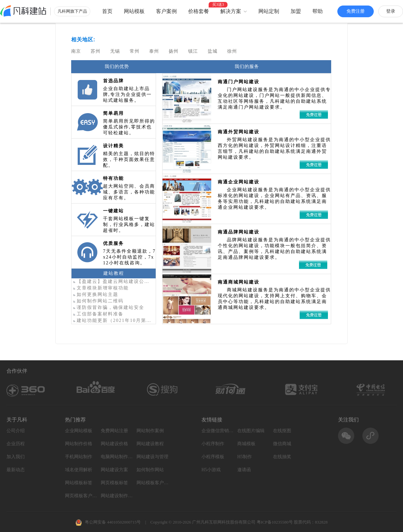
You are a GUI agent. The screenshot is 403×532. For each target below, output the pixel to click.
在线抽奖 (282, 457)
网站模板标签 (79, 483)
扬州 (174, 51)
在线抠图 (282, 431)
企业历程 (16, 444)
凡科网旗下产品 (72, 11)
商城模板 (246, 444)
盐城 (213, 51)
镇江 (193, 51)
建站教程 (114, 273)
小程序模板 (213, 457)
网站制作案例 (150, 431)
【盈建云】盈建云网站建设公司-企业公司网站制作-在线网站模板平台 (112, 281)
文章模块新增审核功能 (100, 288)
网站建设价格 (114, 444)
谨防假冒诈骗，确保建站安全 (108, 307)
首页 (107, 11)
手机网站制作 (79, 457)
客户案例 (166, 11)
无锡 (115, 51)
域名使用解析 (79, 470)
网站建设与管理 (152, 457)
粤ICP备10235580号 (275, 522)
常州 (135, 51)
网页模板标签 (114, 483)
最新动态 (16, 470)
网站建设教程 (150, 444)
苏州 (96, 51)
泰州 (154, 51)
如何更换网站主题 (95, 294)
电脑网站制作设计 (117, 457)
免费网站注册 (114, 431)
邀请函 (244, 470)
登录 (391, 11)
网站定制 (269, 11)
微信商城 (282, 444)
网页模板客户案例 (81, 496)
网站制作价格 (79, 444)
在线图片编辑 (251, 431)
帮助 (318, 11)
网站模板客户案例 (153, 483)
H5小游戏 (211, 470)
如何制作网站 (150, 470)
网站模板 (134, 11)
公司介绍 (16, 431)
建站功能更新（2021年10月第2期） (112, 320)
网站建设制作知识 (117, 496)
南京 (76, 51)
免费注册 (356, 11)
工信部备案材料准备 (97, 314)
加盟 (296, 11)
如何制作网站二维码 (97, 301)
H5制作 (245, 457)
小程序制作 (213, 444)
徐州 (232, 51)
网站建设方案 (114, 470)
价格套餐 (199, 11)
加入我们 (16, 457)
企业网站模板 (79, 431)
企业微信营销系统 (218, 431)
